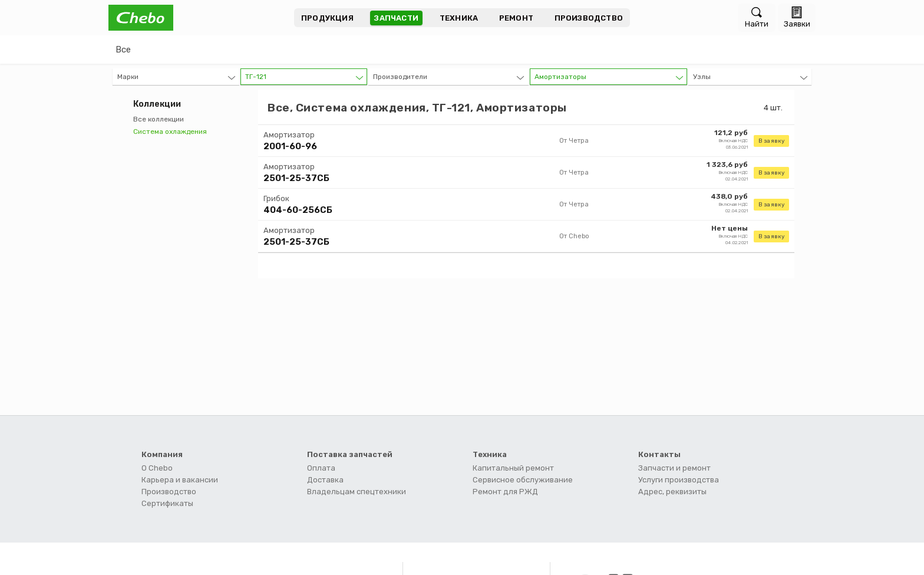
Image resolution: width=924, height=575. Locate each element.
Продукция (327, 18)
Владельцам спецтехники (357, 492)
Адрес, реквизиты (672, 492)
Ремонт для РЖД (505, 492)
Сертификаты (167, 503)
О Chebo (157, 468)
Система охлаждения (170, 132)
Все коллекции (159, 119)
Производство (589, 18)
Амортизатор (289, 135)
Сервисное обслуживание (523, 480)
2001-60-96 (290, 146)
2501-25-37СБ (296, 178)
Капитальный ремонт (513, 468)
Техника (459, 18)
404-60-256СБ (298, 210)
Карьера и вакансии (180, 480)
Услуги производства (679, 480)
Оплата (321, 468)
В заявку (771, 141)
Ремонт (516, 18)
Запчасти (396, 18)
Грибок (276, 198)
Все (123, 50)
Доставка (325, 480)
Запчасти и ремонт (674, 468)
